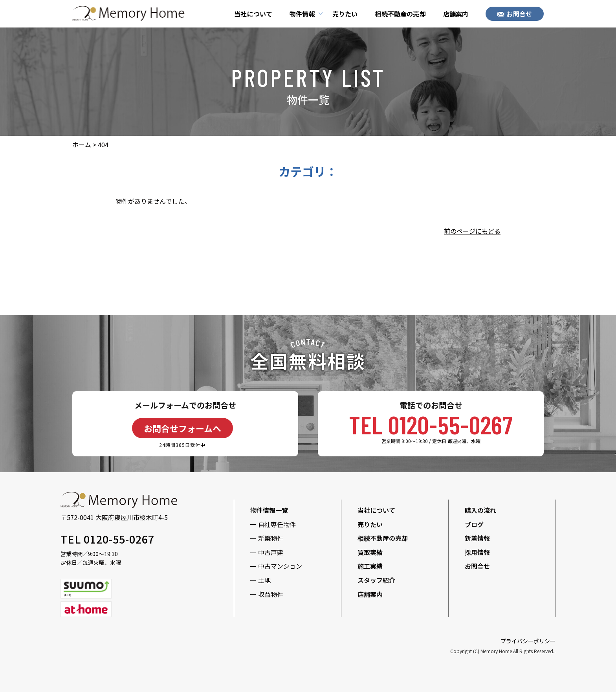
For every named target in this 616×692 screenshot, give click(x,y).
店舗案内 (456, 14)
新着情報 (477, 538)
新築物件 (271, 538)
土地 (264, 580)
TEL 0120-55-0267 (431, 424)
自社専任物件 (277, 524)
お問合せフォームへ (182, 428)
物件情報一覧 (269, 510)
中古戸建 (271, 552)
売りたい (345, 14)
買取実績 (370, 552)
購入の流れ (480, 510)
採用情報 (477, 552)
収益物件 (271, 594)
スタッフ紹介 (376, 580)
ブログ (474, 524)
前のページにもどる (472, 231)
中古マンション (280, 566)
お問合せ (515, 14)
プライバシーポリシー (528, 641)
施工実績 (370, 566)
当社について (253, 14)
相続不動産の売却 (400, 14)
